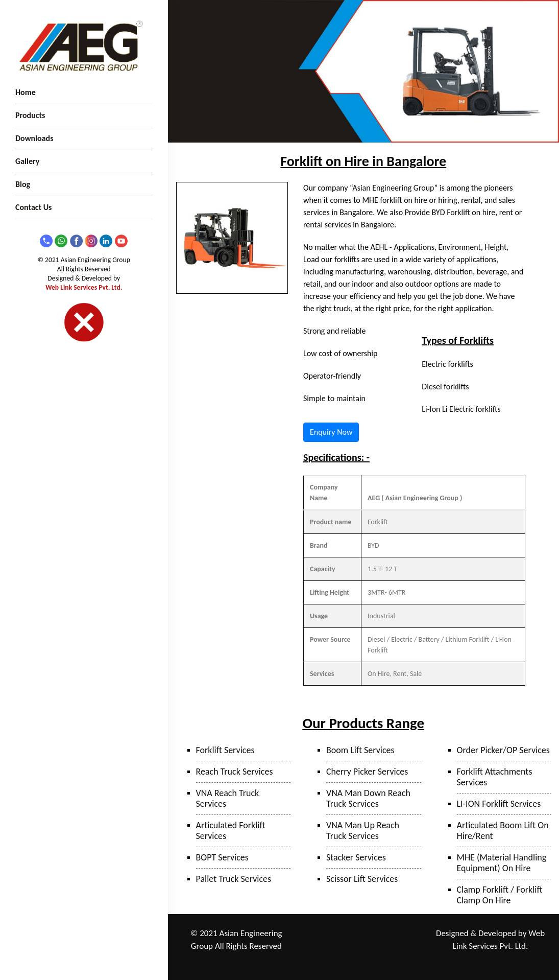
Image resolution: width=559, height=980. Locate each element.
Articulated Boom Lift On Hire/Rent (503, 831)
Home (26, 92)
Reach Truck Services (235, 772)
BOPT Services (222, 857)
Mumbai (406, 934)
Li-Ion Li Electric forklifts (461, 409)
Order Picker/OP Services (503, 750)
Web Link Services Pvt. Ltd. (84, 287)
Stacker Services (356, 857)
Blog (23, 184)
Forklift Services (225, 750)
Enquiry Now (331, 432)
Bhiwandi (339, 947)
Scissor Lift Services (362, 879)
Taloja (379, 934)
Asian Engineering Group (393, 188)
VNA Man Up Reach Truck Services (363, 831)
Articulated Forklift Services (231, 831)
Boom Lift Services (360, 750)
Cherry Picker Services (367, 772)
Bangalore (382, 961)
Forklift (458, 212)
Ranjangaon (325, 934)
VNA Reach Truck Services (228, 798)
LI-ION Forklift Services (499, 804)
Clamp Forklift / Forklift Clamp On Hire (500, 895)
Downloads (34, 138)
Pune (356, 934)
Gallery (27, 161)
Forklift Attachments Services (495, 777)
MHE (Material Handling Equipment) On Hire (502, 863)
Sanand (391, 947)
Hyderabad (346, 961)
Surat (366, 947)
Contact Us (33, 207)
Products (30, 115)
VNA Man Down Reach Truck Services (368, 798)
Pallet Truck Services (234, 879)
